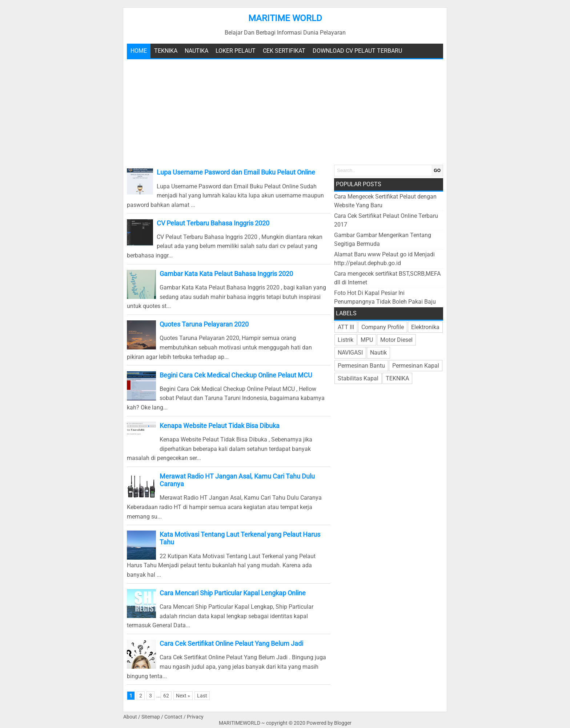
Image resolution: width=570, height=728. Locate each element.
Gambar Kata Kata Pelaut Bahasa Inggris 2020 (226, 274)
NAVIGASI (350, 353)
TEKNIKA (397, 378)
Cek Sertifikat (284, 51)
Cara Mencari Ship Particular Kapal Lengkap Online (233, 593)
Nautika (196, 51)
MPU (367, 340)
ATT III (346, 327)
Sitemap (151, 717)
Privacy (195, 717)
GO (437, 171)
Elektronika (425, 327)
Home (139, 51)
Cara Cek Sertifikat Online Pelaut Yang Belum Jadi (231, 643)
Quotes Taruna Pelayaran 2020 (204, 324)
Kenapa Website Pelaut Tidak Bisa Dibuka (220, 426)
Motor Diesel (396, 340)
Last (202, 696)
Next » (183, 696)
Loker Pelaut (236, 51)
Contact (173, 717)
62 (166, 696)
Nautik (378, 353)
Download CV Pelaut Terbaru (357, 51)
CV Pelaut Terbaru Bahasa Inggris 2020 (213, 223)
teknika (166, 51)
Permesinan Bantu (361, 366)
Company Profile (383, 327)
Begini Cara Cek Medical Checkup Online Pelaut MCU (236, 375)
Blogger (343, 723)
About (130, 717)
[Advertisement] (285, 112)
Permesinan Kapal (416, 366)
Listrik (346, 340)
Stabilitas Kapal (358, 378)
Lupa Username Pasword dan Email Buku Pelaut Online (236, 172)
